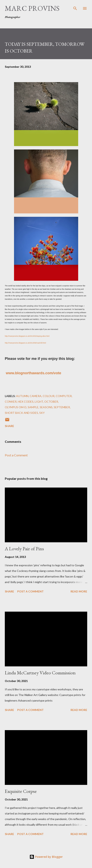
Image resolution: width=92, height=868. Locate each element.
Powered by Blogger (46, 857)
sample (33, 407)
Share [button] (9, 426)
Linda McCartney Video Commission (40, 673)
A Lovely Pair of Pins (24, 549)
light (39, 402)
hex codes (26, 402)
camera (36, 396)
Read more (79, 591)
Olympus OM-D (16, 407)
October (51, 402)
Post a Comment (16, 455)
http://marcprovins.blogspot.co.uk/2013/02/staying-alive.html (27, 336)
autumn (22, 396)
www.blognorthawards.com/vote (33, 373)
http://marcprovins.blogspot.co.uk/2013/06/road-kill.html (25, 343)
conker (11, 402)
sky (42, 413)
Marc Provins (32, 8)
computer (64, 396)
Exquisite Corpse (21, 791)
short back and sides (21, 413)
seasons (46, 407)
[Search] (75, 7)
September (62, 407)
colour (49, 396)
